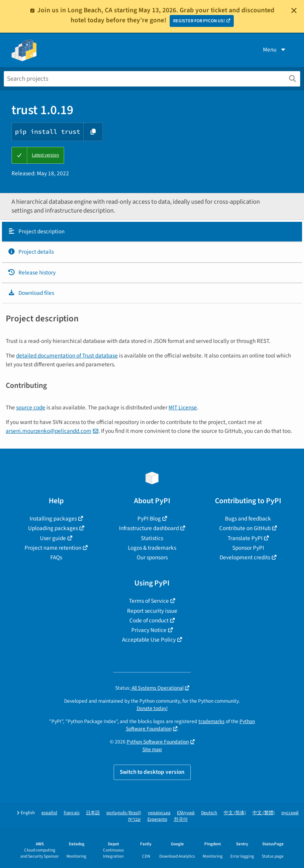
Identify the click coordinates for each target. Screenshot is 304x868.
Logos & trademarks (152, 548)
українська (159, 813)
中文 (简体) (235, 813)
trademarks (211, 721)
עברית (135, 819)
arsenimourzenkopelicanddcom (49, 431)
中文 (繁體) (264, 813)
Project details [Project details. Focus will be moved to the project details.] (31, 252)
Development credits (245, 557)
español (49, 813)
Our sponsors (152, 557)
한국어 (181, 819)
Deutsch (209, 813)
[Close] (294, 10)
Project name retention (53, 548)
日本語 (93, 813)
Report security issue (152, 611)
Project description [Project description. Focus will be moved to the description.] (36, 231)
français (72, 813)
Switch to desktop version (152, 772)
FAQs (56, 557)
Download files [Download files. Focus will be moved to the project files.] (31, 293)
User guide (53, 538)
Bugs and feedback (248, 519)
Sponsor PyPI (248, 548)
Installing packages (53, 519)
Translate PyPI (245, 538)
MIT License (183, 407)
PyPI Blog (149, 519)
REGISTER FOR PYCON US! (199, 21)
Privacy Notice (149, 630)
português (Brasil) (124, 813)
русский (290, 813)
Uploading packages (53, 528)
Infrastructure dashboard (149, 528)
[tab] (152, 232)
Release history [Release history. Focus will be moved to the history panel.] (32, 273)
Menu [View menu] (275, 50)
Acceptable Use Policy (149, 640)
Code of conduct (149, 620)
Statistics (152, 538)
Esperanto (157, 819)
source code (31, 407)
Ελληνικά (186, 813)
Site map (152, 749)
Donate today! (152, 708)
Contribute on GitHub (245, 528)
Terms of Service (149, 601)
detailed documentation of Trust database (67, 356)
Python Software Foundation (158, 742)
